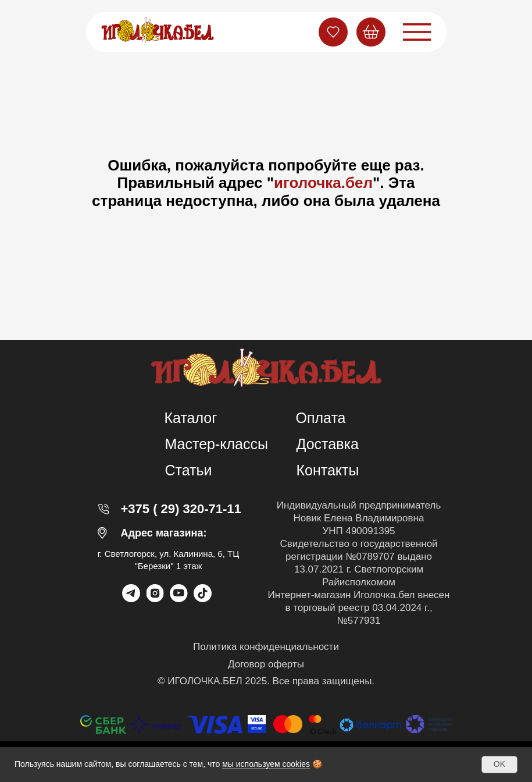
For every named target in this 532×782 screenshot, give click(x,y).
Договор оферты (266, 664)
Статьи (189, 470)
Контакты (328, 470)
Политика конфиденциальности (266, 647)
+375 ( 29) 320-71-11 (181, 509)
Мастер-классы (217, 444)
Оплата (321, 418)
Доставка (328, 444)
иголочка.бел (323, 183)
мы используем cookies (266, 764)
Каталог (191, 418)
